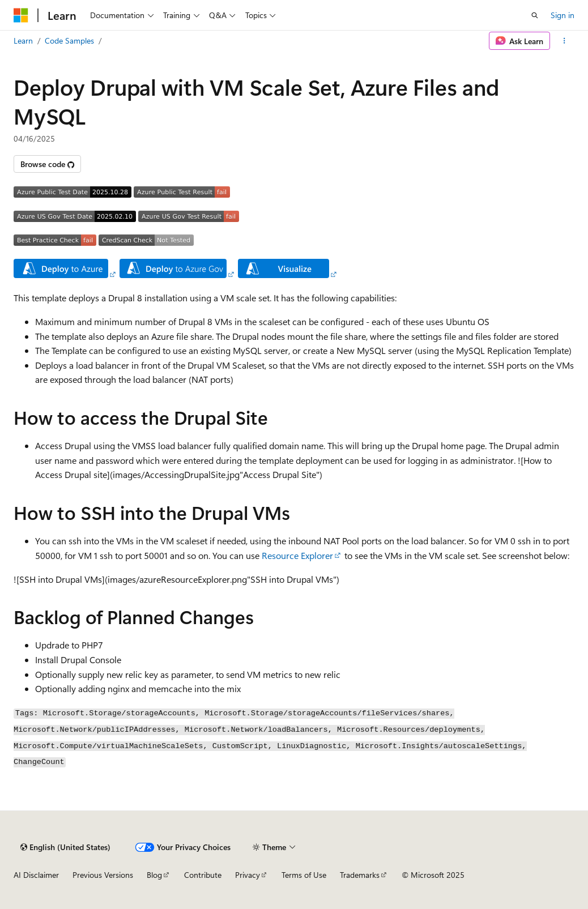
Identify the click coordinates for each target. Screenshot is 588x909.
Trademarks (360, 875)
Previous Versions (103, 875)
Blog (154, 875)
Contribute (203, 875)
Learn (23, 40)
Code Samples (69, 40)
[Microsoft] (21, 15)
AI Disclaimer (36, 875)
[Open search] (535, 15)
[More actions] (564, 41)
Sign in (563, 15)
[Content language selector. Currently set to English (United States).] (65, 847)
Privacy (248, 875)
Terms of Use (304, 875)
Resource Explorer (297, 555)
